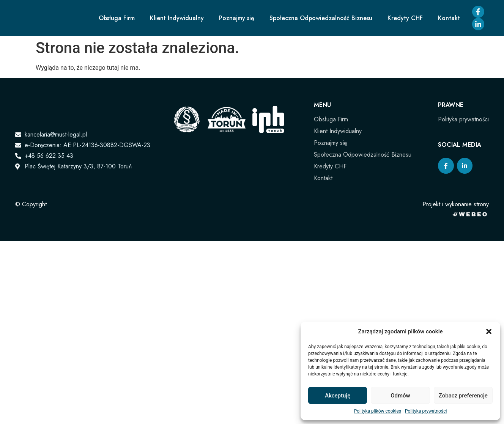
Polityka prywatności (426, 411)
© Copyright (31, 204)
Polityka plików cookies (378, 411)
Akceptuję (338, 396)
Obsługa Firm (117, 18)
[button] (489, 331)
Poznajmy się (237, 18)
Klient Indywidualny (177, 18)
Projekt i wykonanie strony (456, 204)
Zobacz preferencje (463, 396)
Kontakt (449, 18)
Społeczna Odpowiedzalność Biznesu (321, 18)
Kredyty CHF (405, 18)
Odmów (400, 396)
